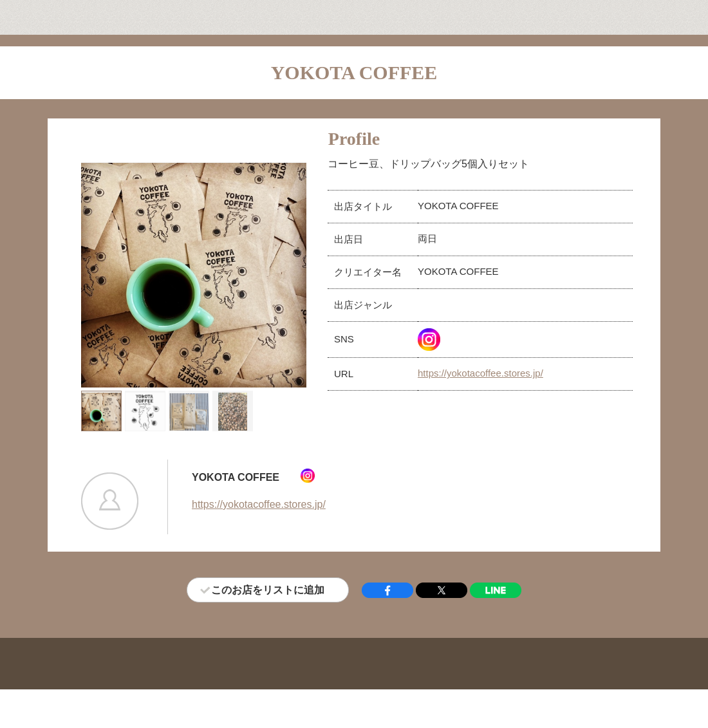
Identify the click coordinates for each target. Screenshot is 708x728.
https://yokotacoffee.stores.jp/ (480, 373)
